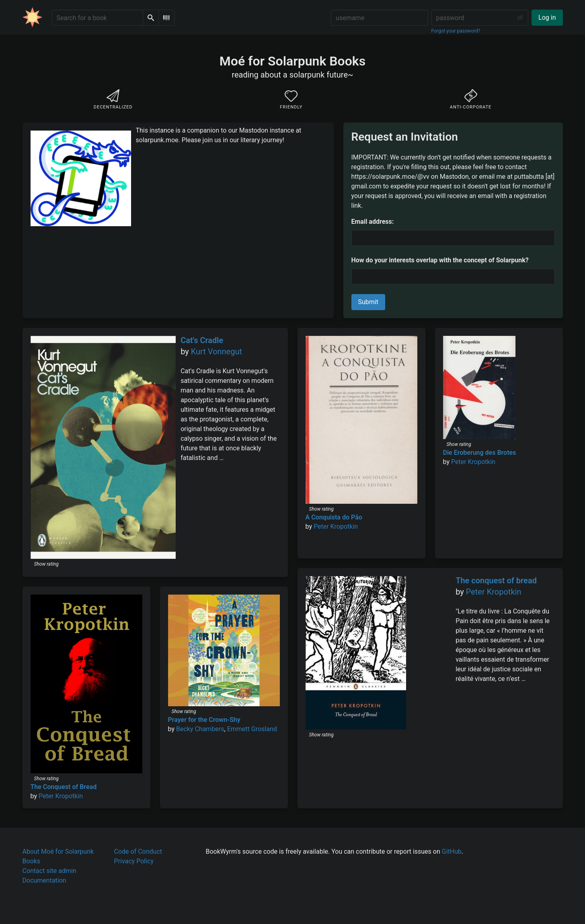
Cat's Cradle (202, 340)
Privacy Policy (134, 861)
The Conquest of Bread (64, 787)
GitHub (452, 851)
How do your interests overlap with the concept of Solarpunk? (440, 260)
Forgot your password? (456, 31)
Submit (368, 302)
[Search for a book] (97, 18)
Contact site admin (49, 871)
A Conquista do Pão (334, 517)
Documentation (44, 880)
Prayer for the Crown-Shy (204, 720)
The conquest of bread (496, 581)
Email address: (373, 222)
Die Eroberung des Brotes (480, 453)
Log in (547, 17)
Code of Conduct (138, 851)
